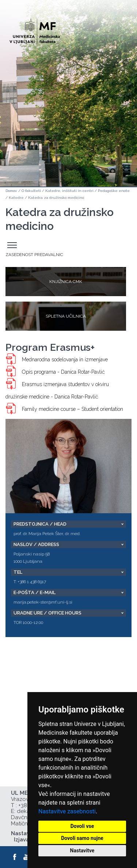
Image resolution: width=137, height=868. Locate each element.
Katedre (16, 198)
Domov (11, 191)
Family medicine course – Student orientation (73, 409)
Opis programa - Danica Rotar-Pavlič (63, 372)
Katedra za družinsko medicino (56, 198)
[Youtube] (27, 857)
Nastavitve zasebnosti (67, 811)
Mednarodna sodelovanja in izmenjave (65, 360)
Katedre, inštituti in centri (69, 191)
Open (116, 36)
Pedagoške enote (114, 191)
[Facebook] (15, 857)
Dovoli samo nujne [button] (82, 838)
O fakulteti (31, 191)
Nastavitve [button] (82, 851)
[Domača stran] (35, 29)
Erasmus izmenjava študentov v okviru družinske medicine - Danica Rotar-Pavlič (57, 390)
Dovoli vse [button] (82, 826)
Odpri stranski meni (13, 245)
